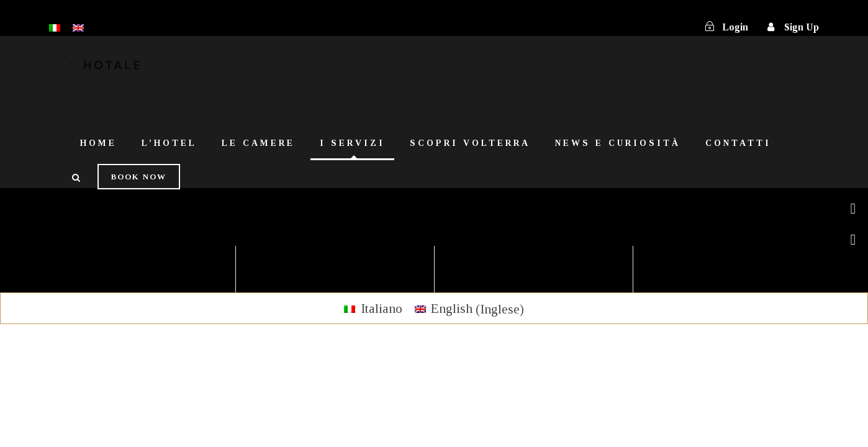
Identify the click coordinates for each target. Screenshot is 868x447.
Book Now (139, 177)
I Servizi (352, 143)
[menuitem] (373, 309)
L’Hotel (169, 143)
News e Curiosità (618, 143)
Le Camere (258, 143)
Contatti (738, 143)
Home (98, 143)
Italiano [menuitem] (382, 309)
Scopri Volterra (470, 143)
